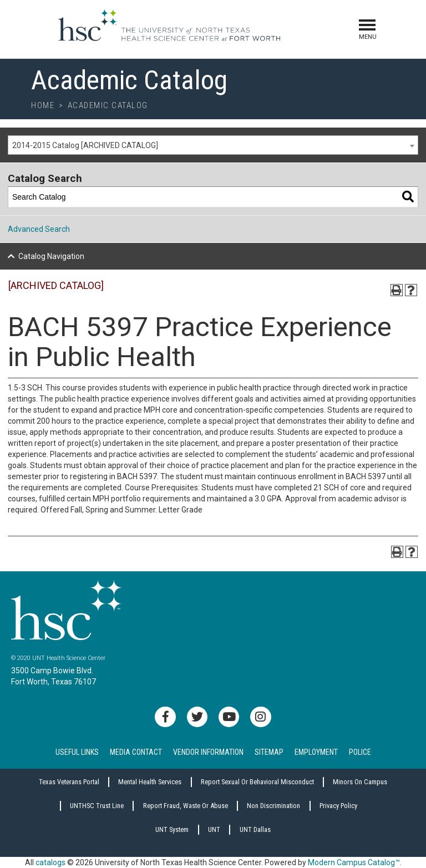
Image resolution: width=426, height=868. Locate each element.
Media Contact (136, 752)
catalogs (50, 862)
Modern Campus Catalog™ (354, 862)
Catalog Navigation (51, 256)
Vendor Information (208, 752)
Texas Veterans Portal (69, 782)
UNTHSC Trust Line (97, 806)
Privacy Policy (338, 806)
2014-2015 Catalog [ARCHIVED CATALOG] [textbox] (85, 145)
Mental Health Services (150, 782)
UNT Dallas (255, 829)
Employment (316, 752)
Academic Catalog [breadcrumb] (108, 105)
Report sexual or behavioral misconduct (257, 782)
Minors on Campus (360, 782)
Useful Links (77, 752)
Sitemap (269, 752)
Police (360, 752)
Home (43, 105)
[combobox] (213, 145)
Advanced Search (39, 229)
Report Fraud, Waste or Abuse (186, 806)
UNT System (172, 829)
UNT (214, 829)
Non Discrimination (273, 806)
